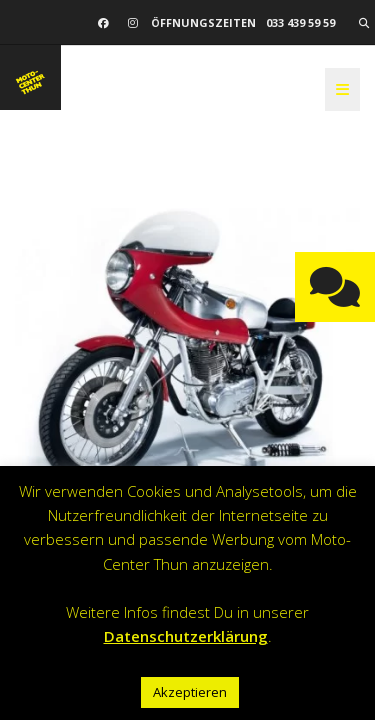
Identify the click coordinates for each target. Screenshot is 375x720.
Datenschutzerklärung (186, 636)
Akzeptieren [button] (190, 692)
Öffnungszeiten (203, 22)
